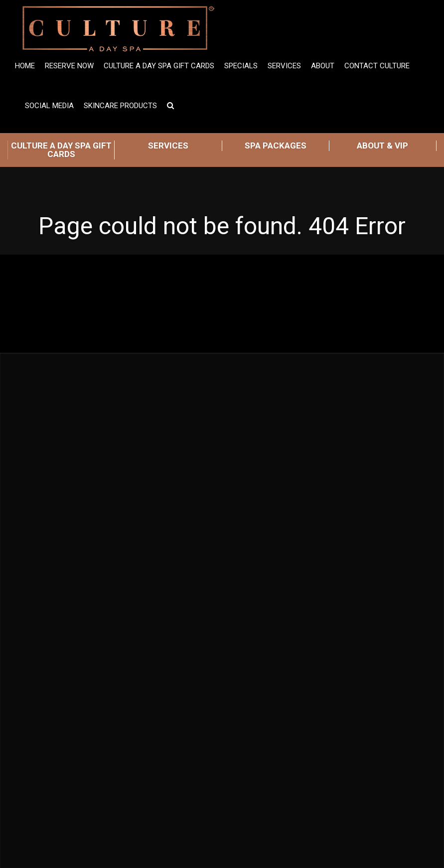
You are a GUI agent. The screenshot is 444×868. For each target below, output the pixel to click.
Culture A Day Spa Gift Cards (159, 66)
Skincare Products (120, 106)
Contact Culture (377, 66)
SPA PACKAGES (276, 145)
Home (25, 66)
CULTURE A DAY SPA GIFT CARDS (61, 150)
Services (284, 66)
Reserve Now (69, 66)
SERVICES (168, 145)
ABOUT (323, 66)
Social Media (49, 106)
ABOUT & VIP (382, 145)
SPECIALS (241, 66)
